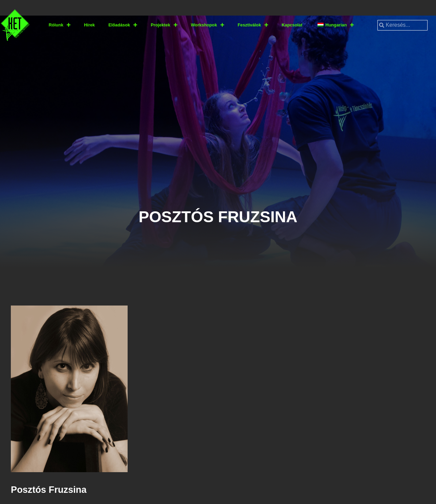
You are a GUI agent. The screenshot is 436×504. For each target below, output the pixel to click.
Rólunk (60, 25)
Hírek (89, 25)
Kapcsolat (292, 25)
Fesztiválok (253, 25)
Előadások (123, 25)
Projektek (164, 25)
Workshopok (208, 25)
